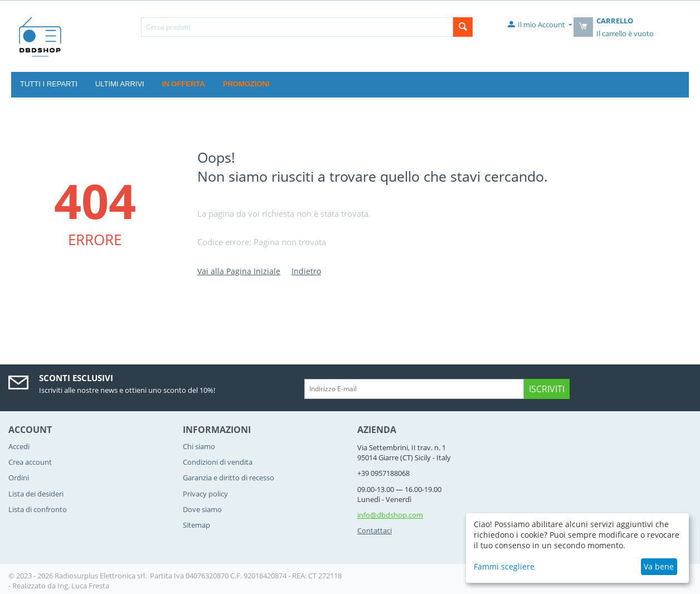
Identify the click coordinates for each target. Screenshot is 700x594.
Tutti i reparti (49, 84)
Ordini (19, 478)
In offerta (184, 84)
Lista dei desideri (36, 494)
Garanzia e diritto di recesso (229, 478)
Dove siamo (202, 509)
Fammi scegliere (504, 566)
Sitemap (196, 525)
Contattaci (375, 530)
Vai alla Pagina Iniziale (239, 271)
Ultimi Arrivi (120, 84)
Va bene (659, 566)
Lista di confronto (38, 509)
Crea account (30, 462)
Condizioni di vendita (218, 462)
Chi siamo (199, 446)
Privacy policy (205, 494)
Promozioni (246, 84)
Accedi (19, 446)
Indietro (306, 271)
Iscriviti (547, 389)
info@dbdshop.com (390, 515)
